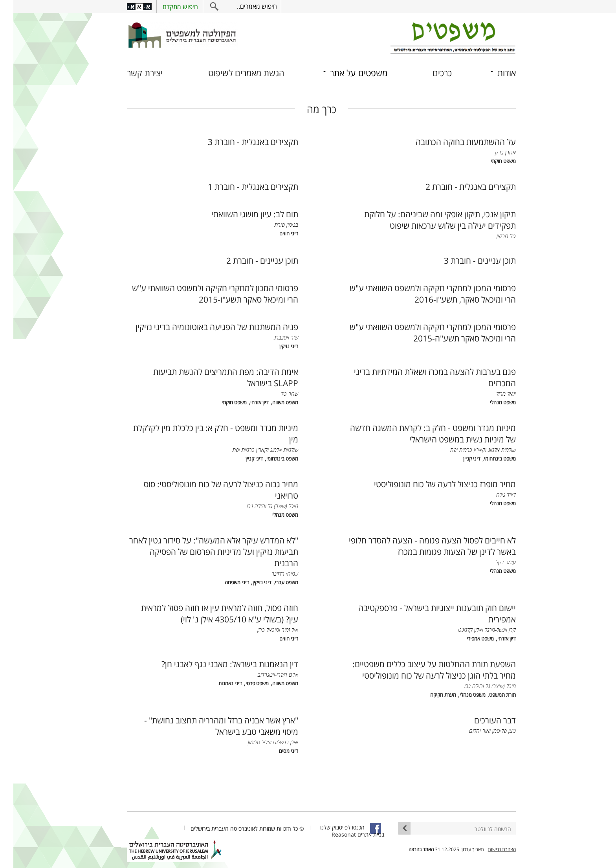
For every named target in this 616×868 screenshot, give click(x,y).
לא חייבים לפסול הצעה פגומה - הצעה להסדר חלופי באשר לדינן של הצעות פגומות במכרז (419, 546)
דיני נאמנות (217, 684)
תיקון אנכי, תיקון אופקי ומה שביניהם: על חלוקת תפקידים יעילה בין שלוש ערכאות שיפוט (427, 220)
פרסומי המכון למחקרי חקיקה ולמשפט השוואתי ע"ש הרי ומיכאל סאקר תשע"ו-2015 (202, 294)
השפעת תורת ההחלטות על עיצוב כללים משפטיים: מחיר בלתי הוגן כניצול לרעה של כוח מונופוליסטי (421, 670)
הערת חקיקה (430, 695)
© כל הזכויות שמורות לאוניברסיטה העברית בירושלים (234, 829)
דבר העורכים (482, 720)
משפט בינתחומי (487, 459)
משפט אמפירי (467, 639)
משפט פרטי (244, 684)
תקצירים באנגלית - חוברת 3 (240, 142)
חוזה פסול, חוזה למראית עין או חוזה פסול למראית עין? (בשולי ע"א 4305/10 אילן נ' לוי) (206, 613)
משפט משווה (272, 403)
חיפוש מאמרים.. (244, 6)
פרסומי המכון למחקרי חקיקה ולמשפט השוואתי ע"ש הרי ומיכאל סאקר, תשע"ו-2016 (419, 294)
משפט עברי (273, 583)
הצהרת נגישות (489, 849)
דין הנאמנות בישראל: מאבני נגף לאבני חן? (216, 664)
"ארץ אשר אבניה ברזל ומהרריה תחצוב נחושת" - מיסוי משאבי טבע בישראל (208, 726)
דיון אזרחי (246, 403)
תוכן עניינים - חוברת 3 (467, 260)
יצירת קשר (131, 73)
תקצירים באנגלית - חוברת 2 (457, 186)
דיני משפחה (224, 583)
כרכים (429, 73)
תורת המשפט (489, 695)
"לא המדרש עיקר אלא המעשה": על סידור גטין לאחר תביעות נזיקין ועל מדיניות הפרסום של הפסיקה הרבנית (200, 551)
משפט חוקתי (490, 161)
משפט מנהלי (489, 403)
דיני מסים (275, 751)
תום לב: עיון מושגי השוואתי (241, 214)
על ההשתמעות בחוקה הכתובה (452, 142)
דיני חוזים (275, 234)
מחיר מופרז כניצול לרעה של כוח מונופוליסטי (432, 484)
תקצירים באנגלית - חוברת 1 (240, 186)
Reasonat (330, 834)
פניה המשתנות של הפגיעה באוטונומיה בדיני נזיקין (203, 327)
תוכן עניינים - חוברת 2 (249, 260)
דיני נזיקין (275, 346)
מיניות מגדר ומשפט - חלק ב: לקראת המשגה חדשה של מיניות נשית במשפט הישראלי (420, 433)
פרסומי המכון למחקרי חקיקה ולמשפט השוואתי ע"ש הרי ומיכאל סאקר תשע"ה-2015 (419, 332)
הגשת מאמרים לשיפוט (233, 73)
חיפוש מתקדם (167, 7)
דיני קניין (458, 459)
